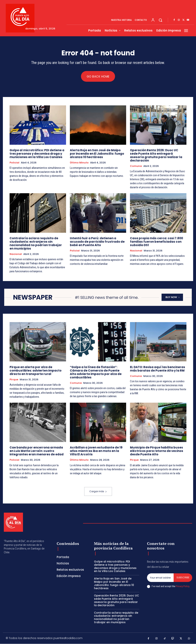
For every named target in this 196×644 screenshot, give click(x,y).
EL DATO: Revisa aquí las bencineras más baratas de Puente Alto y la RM (158, 369)
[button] (160, 20)
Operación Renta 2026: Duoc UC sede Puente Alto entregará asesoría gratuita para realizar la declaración (156, 155)
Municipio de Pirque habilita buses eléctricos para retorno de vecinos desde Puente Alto (157, 451)
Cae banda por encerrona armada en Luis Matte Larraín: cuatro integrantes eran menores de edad (37, 451)
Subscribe (183, 578)
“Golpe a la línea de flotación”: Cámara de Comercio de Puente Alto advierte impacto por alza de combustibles (96, 372)
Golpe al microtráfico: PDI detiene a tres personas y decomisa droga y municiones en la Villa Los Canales (37, 154)
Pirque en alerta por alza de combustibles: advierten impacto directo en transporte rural (36, 370)
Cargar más (98, 492)
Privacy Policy (182, 586)
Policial (14, 163)
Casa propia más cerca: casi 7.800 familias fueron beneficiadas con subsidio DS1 (156, 242)
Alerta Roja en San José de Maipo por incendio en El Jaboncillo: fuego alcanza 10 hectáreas (97, 154)
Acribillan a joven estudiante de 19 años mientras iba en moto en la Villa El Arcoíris (96, 451)
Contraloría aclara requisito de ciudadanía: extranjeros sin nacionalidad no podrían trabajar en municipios (36, 243)
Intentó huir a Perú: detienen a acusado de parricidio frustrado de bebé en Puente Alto (97, 242)
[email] (160, 578)
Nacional (16, 254)
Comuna (136, 166)
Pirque (14, 380)
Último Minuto (79, 163)
